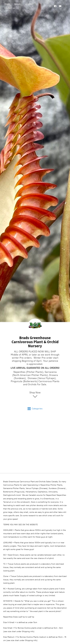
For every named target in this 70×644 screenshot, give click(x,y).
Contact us (10, 8)
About (17, 4)
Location (29, 4)
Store (7, 4)
